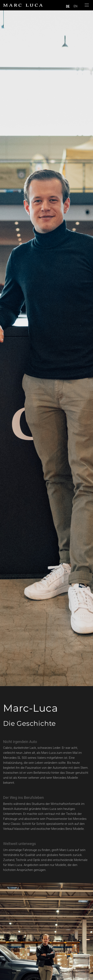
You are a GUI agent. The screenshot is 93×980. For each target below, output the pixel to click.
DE (68, 6)
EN (76, 6)
